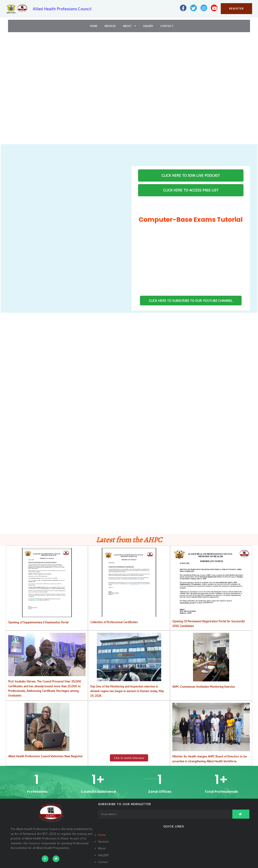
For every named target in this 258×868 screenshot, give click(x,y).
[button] (7, 91)
